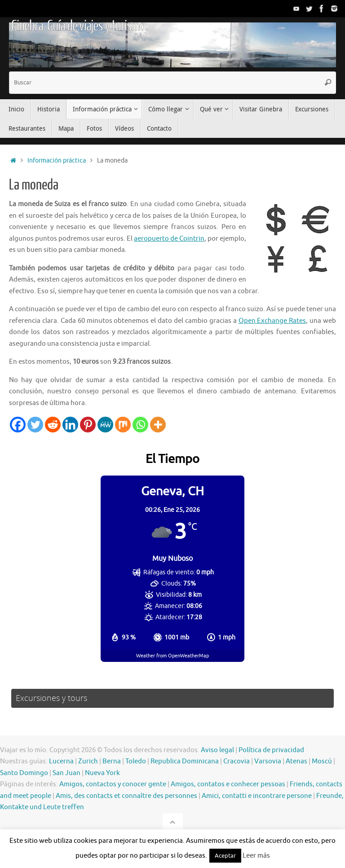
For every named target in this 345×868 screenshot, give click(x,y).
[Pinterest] (88, 425)
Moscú (322, 761)
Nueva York (102, 773)
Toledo (136, 761)
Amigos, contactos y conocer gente (113, 784)
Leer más (256, 856)
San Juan (66, 773)
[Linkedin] (70, 425)
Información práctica (57, 161)
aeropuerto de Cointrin (169, 239)
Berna (112, 761)
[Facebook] (18, 425)
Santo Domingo (24, 773)
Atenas (296, 761)
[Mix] (123, 425)
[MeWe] (105, 425)
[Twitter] (35, 425)
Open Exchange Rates (272, 321)
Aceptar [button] (225, 856)
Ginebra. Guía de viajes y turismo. (79, 26)
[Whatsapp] (140, 425)
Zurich (88, 761)
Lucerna (61, 761)
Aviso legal (217, 750)
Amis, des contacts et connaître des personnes (126, 796)
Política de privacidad (271, 750)
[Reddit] (53, 425)
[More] (158, 425)
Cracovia (237, 761)
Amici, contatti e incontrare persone (257, 796)
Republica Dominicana (185, 761)
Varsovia (268, 761)
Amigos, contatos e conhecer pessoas (228, 784)
